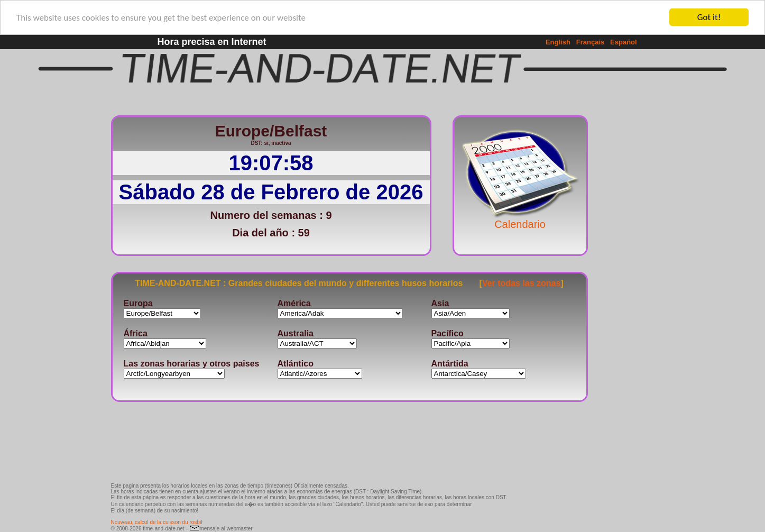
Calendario (520, 219)
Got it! (709, 17)
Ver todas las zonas (522, 283)
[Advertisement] (623, 267)
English (558, 42)
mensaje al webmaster (221, 529)
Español (624, 42)
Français (590, 42)
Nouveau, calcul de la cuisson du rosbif (157, 522)
